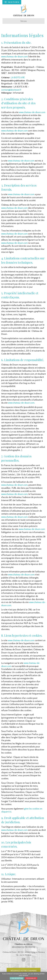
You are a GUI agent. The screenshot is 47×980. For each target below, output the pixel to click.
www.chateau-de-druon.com (14, 57)
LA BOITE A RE (18, 77)
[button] (24, 960)
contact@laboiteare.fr (11, 90)
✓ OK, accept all (17, 978)
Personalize (31, 978)
